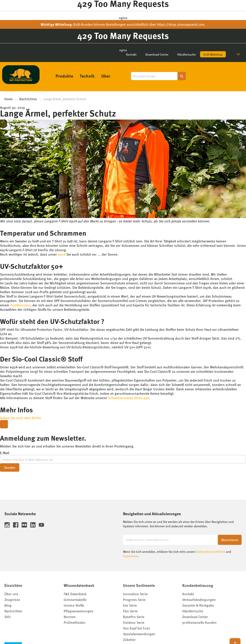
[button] (239, 54)
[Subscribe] (230, 540)
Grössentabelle (75, 599)
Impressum (130, 556)
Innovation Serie (135, 594)
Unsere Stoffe (74, 605)
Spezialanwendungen (139, 634)
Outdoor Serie (134, 622)
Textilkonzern (20, 305)
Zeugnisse (12, 599)
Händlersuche (186, 54)
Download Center (157, 54)
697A (62, 254)
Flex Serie (130, 611)
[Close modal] (4, 424)
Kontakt (131, 54)
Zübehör (129, 639)
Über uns (11, 594)
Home (9, 99)
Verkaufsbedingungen (199, 599)
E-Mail (5, 453)
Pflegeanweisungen (79, 611)
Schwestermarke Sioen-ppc (129, 398)
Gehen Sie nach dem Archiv (20, 418)
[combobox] (158, 76)
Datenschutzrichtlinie (211, 551)
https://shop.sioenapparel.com (181, 24)
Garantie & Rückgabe (198, 605)
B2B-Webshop (213, 54)
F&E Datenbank (75, 594)
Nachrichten (28, 99)
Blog (8, 605)
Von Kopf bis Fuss (137, 628)
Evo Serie (130, 605)
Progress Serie (134, 599)
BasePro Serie (134, 617)
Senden (10, 467)
